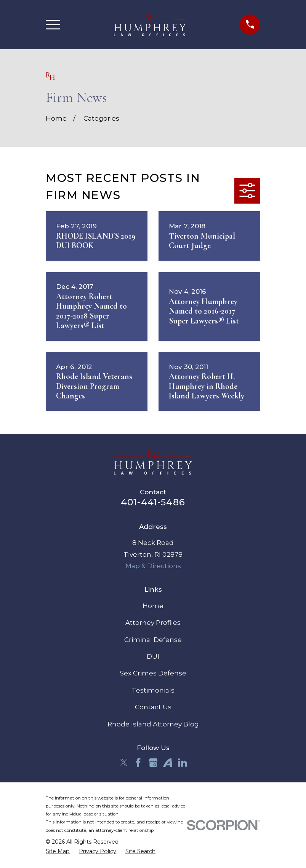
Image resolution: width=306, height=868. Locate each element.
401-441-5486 (153, 502)
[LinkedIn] (183, 763)
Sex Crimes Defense (153, 673)
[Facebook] (138, 763)
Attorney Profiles (153, 623)
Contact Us (153, 707)
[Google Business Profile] (153, 763)
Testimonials (153, 690)
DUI (153, 656)
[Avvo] (168, 763)
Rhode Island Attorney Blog (153, 724)
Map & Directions (153, 566)
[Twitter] (124, 763)
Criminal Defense (153, 640)
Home (153, 606)
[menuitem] (58, 852)
